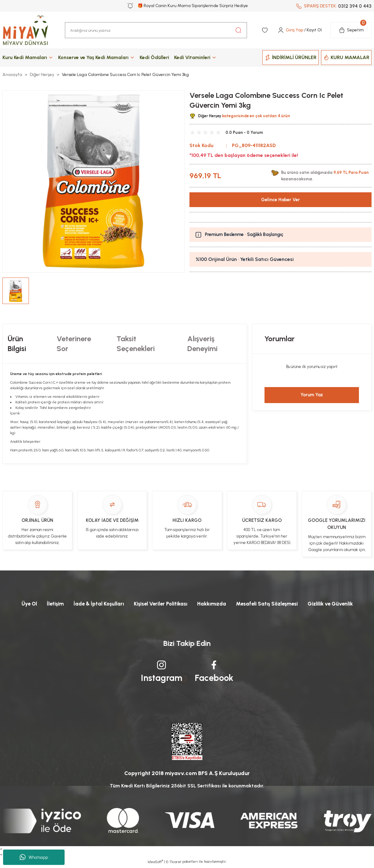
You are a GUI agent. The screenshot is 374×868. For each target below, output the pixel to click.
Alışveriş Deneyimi (202, 344)
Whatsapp (34, 857)
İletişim (45, 604)
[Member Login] (299, 30)
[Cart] (351, 30)
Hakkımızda (213, 604)
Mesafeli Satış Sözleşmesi (272, 604)
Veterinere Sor (74, 344)
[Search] (156, 30)
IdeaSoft (155, 863)
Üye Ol (18, 604)
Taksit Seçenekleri (136, 344)
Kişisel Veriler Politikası (158, 604)
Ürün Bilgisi (17, 344)
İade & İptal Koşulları (91, 604)
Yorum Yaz (312, 395)
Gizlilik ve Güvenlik (340, 604)
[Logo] (31, 30)
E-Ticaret (174, 864)
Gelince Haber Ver (281, 200)
